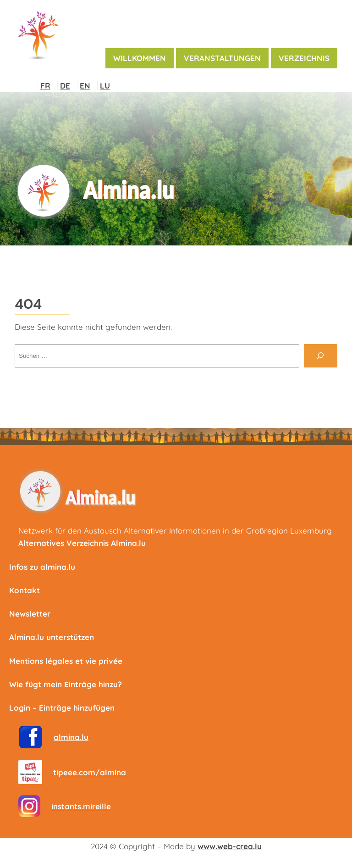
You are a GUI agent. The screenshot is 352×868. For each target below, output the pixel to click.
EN (85, 86)
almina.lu (71, 737)
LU (105, 86)
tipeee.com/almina (90, 772)
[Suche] (321, 356)
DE (65, 86)
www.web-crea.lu (230, 846)
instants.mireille (81, 806)
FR (45, 86)
